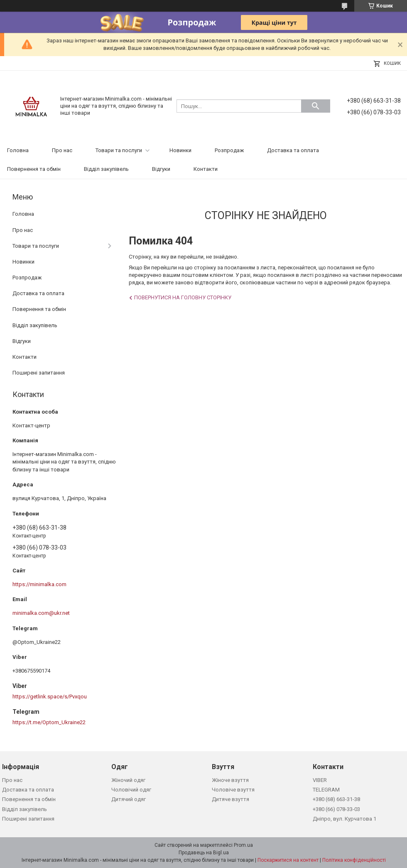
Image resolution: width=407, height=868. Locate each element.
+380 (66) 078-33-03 (336, 809)
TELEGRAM (326, 790)
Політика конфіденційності (354, 860)
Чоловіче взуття (233, 790)
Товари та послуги (119, 150)
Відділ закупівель (106, 169)
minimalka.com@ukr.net (41, 613)
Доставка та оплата (293, 150)
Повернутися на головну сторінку (183, 297)
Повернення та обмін (34, 169)
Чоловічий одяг (131, 790)
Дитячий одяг (129, 799)
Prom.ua (243, 845)
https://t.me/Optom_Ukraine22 (49, 722)
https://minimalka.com (39, 584)
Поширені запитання (39, 373)
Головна (18, 150)
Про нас (62, 150)
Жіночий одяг (128, 780)
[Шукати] (316, 106)
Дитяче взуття (230, 799)
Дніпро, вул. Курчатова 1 (344, 819)
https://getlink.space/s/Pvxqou (50, 697)
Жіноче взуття (230, 780)
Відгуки (161, 169)
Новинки (180, 150)
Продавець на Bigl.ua (204, 853)
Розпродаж (229, 150)
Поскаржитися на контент (288, 860)
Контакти (206, 169)
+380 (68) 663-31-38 (336, 799)
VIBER (320, 780)
